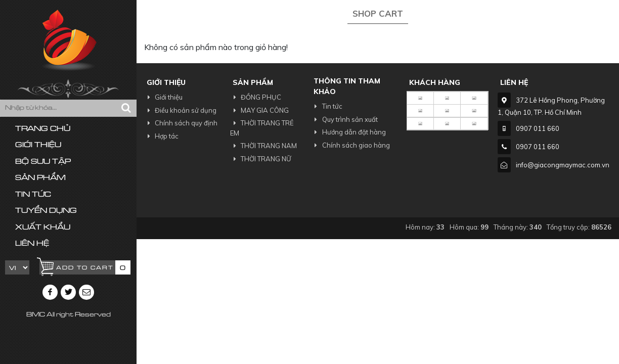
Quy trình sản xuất (344, 119)
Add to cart (85, 268)
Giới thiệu (38, 145)
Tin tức (33, 195)
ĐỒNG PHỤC (256, 97)
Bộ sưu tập (43, 162)
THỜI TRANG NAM (263, 146)
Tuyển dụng (46, 211)
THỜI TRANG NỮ (261, 159)
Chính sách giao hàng (350, 145)
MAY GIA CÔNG (259, 110)
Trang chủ (43, 129)
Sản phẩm (40, 178)
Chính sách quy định (181, 123)
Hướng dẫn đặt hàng (348, 132)
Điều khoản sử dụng (180, 110)
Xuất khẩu (43, 228)
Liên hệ (32, 244)
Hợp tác (161, 136)
